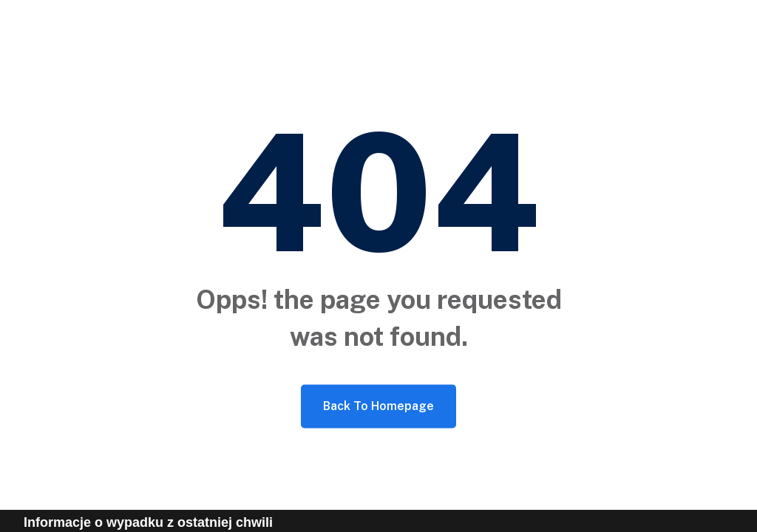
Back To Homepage (378, 406)
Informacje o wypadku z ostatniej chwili (148, 522)
